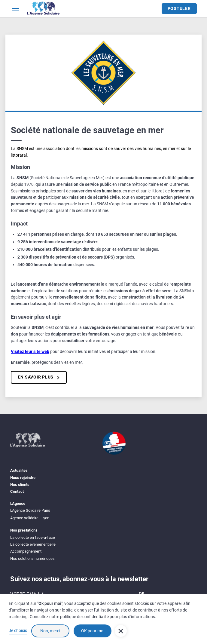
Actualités (19, 470)
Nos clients (20, 485)
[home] (43, 8)
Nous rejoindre (23, 478)
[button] (16, 8)
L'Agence (18, 503)
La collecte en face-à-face (33, 537)
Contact (17, 491)
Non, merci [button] (50, 631)
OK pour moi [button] (93, 631)
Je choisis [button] (18, 631)
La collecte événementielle (33, 544)
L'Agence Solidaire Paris (30, 510)
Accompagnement (26, 551)
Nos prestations (24, 530)
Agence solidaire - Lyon (30, 518)
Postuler (179, 9)
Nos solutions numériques (32, 558)
